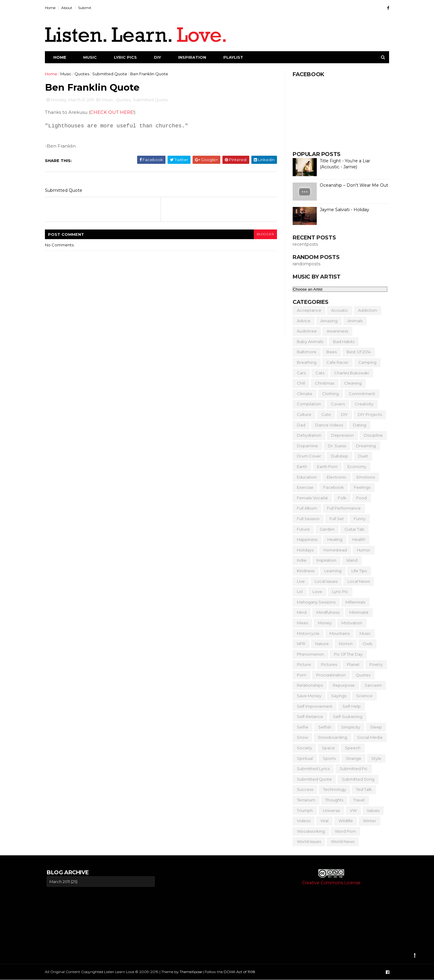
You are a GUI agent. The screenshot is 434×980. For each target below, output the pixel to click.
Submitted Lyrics (311, 769)
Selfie (301, 727)
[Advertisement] (216, 911)
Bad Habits (342, 342)
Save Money (307, 696)
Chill (299, 383)
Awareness (336, 331)
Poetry (374, 664)
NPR (299, 644)
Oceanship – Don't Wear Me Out (352, 185)
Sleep (374, 727)
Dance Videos (327, 425)
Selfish (323, 727)
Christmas (323, 383)
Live (299, 581)
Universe (330, 810)
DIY (159, 57)
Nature (320, 644)
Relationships (308, 685)
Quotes (84, 74)
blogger (263, 234)
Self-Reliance (308, 716)
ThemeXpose (193, 972)
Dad (299, 425)
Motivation (350, 623)
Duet (361, 456)
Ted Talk (362, 789)
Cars (299, 373)
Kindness (304, 571)
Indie (300, 560)
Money (323, 623)
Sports (327, 758)
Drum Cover (307, 456)
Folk (340, 498)
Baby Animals (308, 342)
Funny (358, 519)
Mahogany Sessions (314, 602)
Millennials (354, 602)
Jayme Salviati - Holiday (343, 210)
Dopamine (306, 446)
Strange (352, 758)
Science (363, 696)
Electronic (335, 477)
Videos (302, 821)
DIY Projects (368, 414)
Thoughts (332, 800)
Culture (302, 414)
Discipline (371, 435)
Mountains (338, 633)
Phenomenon (309, 654)
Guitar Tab (353, 529)
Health (357, 539)
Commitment (360, 394)
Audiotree (305, 331)
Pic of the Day (346, 654)
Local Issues (324, 581)
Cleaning (351, 383)
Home (52, 8)
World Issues (307, 841)
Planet (351, 664)
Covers (336, 404)
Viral (323, 821)
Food (360, 498)
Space (327, 748)
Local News (357, 581)
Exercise (303, 487)
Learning (331, 571)
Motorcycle (306, 633)
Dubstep (338, 456)
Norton (344, 644)
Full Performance (342, 508)
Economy (355, 467)
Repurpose (342, 685)
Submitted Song (356, 779)
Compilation (307, 404)
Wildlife (344, 821)
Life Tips (357, 571)
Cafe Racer (336, 362)
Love (316, 591)
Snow (301, 737)
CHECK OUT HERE (113, 112)
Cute (324, 414)
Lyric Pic (338, 591)
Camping (366, 362)
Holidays (303, 550)
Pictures (327, 664)
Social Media (368, 737)
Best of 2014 (357, 352)
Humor (362, 550)
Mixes (301, 623)
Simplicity (349, 727)
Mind (300, 612)
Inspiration (194, 57)
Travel (357, 800)
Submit (86, 8)
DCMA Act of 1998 (241, 972)
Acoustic (338, 310)
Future (302, 529)
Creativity (362, 404)
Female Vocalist (311, 498)
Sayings (337, 696)
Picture (302, 664)
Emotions (364, 477)
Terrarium (304, 800)
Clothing (329, 394)
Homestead (333, 550)
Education (305, 477)
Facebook (332, 487)
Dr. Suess (335, 446)
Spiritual (303, 758)
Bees (330, 352)
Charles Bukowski (350, 373)
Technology (333, 789)
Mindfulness (326, 612)
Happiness (305, 539)
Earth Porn (325, 467)
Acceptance (307, 310)
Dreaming (364, 446)
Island (350, 560)
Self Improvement (313, 706)
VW (352, 810)
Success (303, 789)
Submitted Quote (112, 74)
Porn (300, 675)
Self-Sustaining (346, 716)
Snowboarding (331, 737)
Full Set (335, 519)
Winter (368, 821)
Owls (366, 644)
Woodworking (309, 831)
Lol (298, 591)
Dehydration (307, 435)
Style (374, 758)
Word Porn (344, 831)
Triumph (303, 810)
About (69, 8)
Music (92, 57)
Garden (325, 529)
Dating (358, 425)
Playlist (235, 57)
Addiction (366, 310)
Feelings (360, 487)
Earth (300, 467)
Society (303, 748)
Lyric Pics (127, 57)
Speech (351, 748)
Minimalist (357, 612)
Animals (353, 321)
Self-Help (350, 706)
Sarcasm (371, 685)
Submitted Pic (352, 769)
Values (371, 810)
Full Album (305, 508)
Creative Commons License (331, 883)
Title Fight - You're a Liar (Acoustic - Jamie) (343, 164)
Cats (318, 373)
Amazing (327, 321)
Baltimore (305, 352)
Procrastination (329, 675)
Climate (303, 394)
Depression (341, 435)
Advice (302, 321)
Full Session (306, 519)
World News (341, 841)
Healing (333, 539)
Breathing (305, 362)
